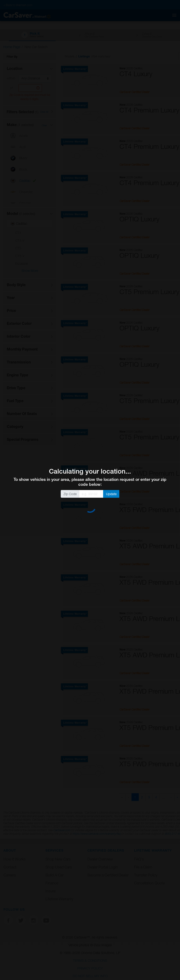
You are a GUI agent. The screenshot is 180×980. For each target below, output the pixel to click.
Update (111, 494)
